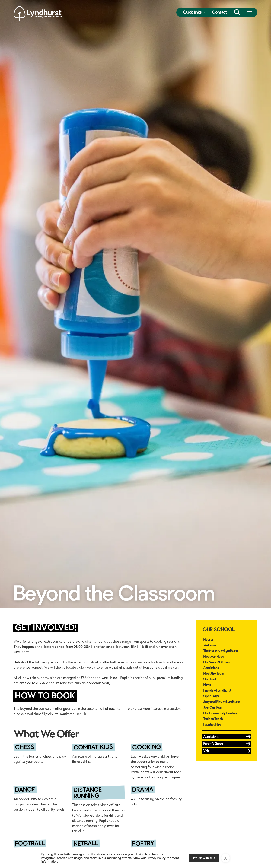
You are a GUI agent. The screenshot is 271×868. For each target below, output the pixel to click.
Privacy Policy (156, 858)
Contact (219, 12)
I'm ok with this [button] (204, 858)
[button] (194, 12)
